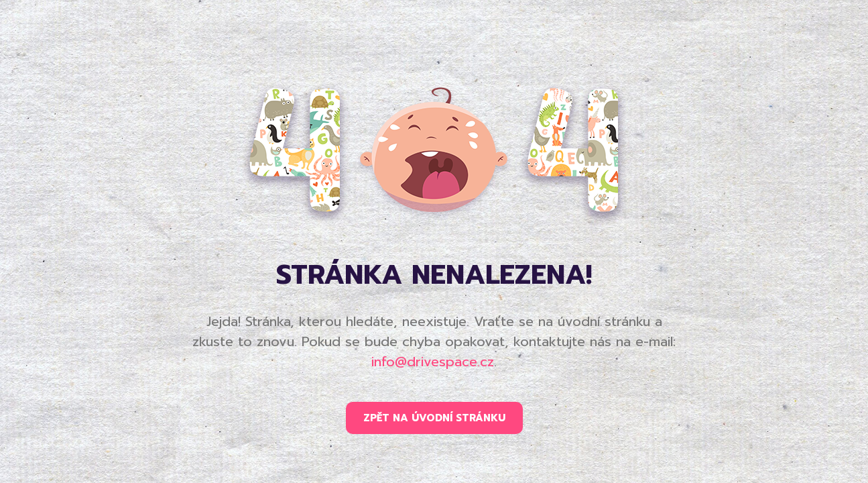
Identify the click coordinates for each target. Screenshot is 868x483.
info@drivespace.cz (433, 362)
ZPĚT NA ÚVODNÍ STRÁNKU (434, 418)
